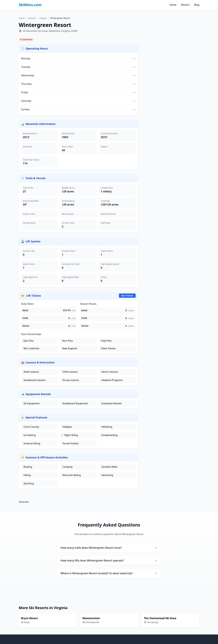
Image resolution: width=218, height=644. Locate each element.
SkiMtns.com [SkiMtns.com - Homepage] (30, 5)
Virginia (43, 18)
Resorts (185, 5)
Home (173, 5)
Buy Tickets (127, 296)
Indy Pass (106, 341)
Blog (197, 5)
